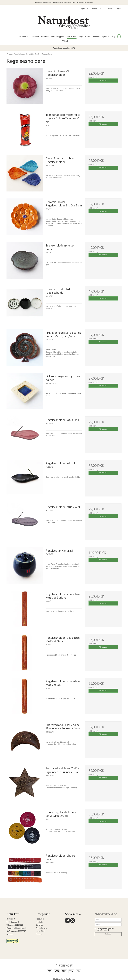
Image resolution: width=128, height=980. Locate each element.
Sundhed (39, 925)
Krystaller (39, 922)
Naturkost (64, 965)
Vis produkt (103, 80)
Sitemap (10, 934)
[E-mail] (108, 924)
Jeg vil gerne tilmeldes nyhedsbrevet (105, 929)
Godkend (108, 934)
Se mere (39, 934)
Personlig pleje (42, 928)
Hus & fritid (40, 931)
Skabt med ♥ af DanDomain (64, 979)
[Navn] (108, 920)
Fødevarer (40, 919)
